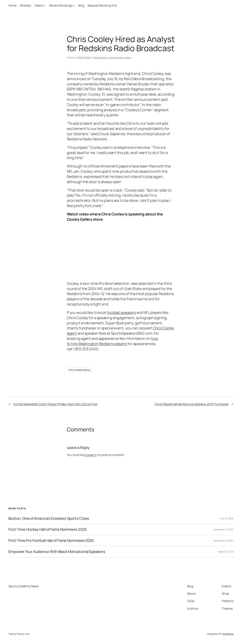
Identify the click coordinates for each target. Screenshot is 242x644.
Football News (101, 57)
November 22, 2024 (223, 541)
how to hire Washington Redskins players (113, 341)
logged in (91, 455)
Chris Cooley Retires (79, 370)
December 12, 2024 (224, 529)
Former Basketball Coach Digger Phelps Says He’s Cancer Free (55, 404)
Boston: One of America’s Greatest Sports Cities (49, 519)
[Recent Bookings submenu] (74, 5)
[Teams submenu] (45, 5)
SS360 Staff (84, 57)
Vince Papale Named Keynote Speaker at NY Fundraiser (192, 404)
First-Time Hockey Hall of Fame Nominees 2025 (48, 529)
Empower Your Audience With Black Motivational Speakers (57, 552)
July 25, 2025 (227, 518)
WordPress (228, 634)
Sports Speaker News (120, 57)
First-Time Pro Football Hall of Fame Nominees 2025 (51, 541)
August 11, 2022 (226, 552)
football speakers (121, 313)
